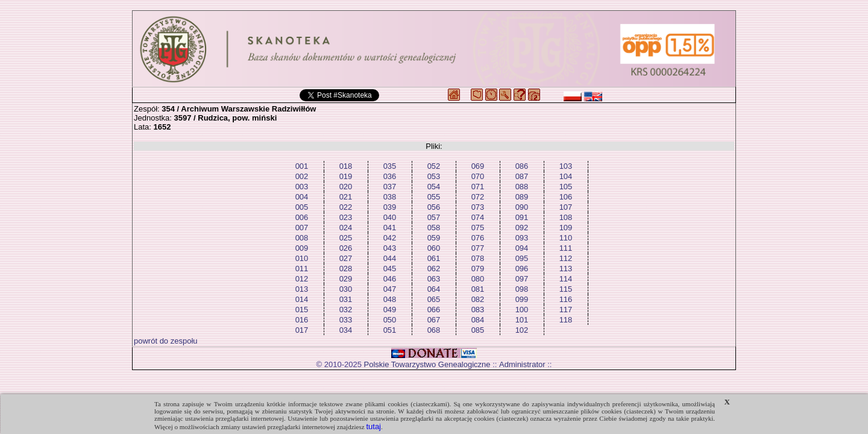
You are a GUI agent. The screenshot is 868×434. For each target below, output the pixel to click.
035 (390, 166)
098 (522, 289)
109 (566, 228)
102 (522, 330)
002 (302, 176)
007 (302, 228)
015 (302, 310)
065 (434, 299)
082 (478, 299)
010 (302, 258)
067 (434, 320)
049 (390, 310)
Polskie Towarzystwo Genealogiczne (427, 364)
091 (522, 217)
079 (478, 269)
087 (522, 176)
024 (346, 228)
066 (434, 310)
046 (390, 279)
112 (566, 258)
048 (390, 299)
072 (478, 197)
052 (434, 166)
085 (478, 330)
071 (478, 187)
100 (522, 310)
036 (390, 176)
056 (434, 207)
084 (478, 320)
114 (566, 279)
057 (434, 217)
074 (478, 217)
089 (522, 197)
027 (346, 258)
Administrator (522, 364)
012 (302, 279)
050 (390, 320)
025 (346, 238)
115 (566, 289)
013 (302, 289)
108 (566, 217)
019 (346, 176)
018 (346, 166)
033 (346, 320)
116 (566, 299)
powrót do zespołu (166, 341)
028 (346, 269)
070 (478, 176)
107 (566, 207)
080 (478, 279)
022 (346, 207)
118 (566, 320)
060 (434, 248)
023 (346, 217)
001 (302, 166)
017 (302, 330)
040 (390, 217)
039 (390, 207)
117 (566, 310)
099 (522, 299)
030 (346, 289)
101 (522, 320)
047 (390, 289)
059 (434, 238)
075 (478, 228)
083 (478, 310)
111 (566, 248)
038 (390, 197)
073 (478, 207)
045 (390, 269)
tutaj (373, 426)
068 (434, 330)
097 (522, 279)
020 (346, 187)
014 (302, 299)
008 (302, 238)
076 (478, 238)
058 (434, 228)
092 (522, 228)
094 (522, 248)
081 (478, 289)
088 (522, 187)
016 (302, 320)
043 (390, 248)
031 (346, 299)
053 (434, 176)
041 (390, 228)
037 (390, 187)
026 (346, 248)
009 (302, 248)
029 (346, 279)
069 (478, 166)
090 (522, 207)
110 (566, 238)
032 (346, 310)
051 (390, 330)
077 (478, 248)
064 (434, 289)
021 (346, 197)
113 (566, 269)
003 (302, 187)
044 (390, 258)
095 (522, 258)
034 (346, 330)
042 (390, 238)
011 (302, 269)
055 (434, 197)
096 (522, 269)
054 (434, 187)
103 (566, 166)
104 (566, 176)
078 (478, 258)
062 (434, 269)
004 (302, 197)
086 (522, 166)
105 (566, 187)
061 (434, 258)
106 (566, 197)
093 (522, 238)
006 (302, 217)
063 (434, 279)
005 (302, 207)
